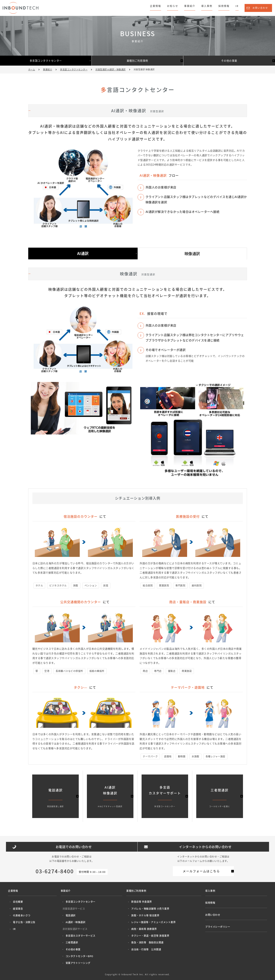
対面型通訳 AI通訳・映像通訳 (111, 69)
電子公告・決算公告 (24, 922)
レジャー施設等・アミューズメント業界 (153, 922)
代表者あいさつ (22, 915)
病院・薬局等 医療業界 (144, 929)
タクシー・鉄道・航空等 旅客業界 (150, 936)
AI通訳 (83, 253)
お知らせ (173, 6)
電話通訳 (71, 915)
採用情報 (224, 6)
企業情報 (155, 6)
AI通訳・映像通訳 (76, 922)
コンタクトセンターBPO (79, 956)
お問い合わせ (260, 8)
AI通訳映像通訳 (110, 796)
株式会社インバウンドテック (20, 8)
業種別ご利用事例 (137, 61)
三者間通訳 (72, 942)
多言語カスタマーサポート (165, 796)
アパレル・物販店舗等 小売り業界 (150, 909)
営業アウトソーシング (78, 963)
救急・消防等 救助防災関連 (147, 942)
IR (237, 6)
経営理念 (18, 909)
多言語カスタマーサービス (81, 936)
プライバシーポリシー (218, 927)
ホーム (32, 69)
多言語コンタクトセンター (46, 61)
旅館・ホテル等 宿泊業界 (145, 915)
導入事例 (207, 6)
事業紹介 (190, 6)
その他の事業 (229, 61)
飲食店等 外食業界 (142, 902)
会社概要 (18, 902)
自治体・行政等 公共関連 (146, 949)
